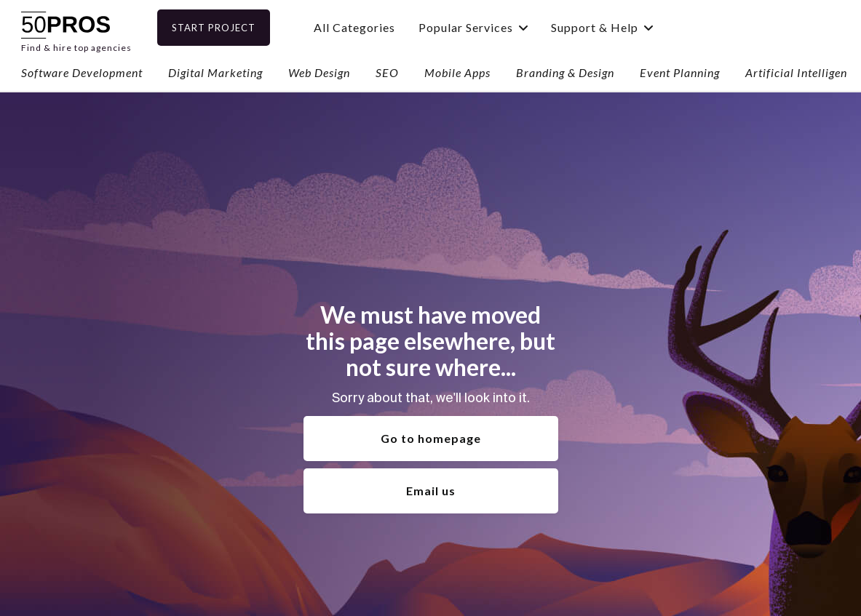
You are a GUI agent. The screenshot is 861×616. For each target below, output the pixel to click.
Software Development (82, 72)
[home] (76, 27)
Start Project (237, 28)
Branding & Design (565, 72)
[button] (496, 27)
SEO (387, 72)
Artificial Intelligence (802, 72)
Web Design (319, 72)
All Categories (378, 27)
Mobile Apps (457, 72)
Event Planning (680, 72)
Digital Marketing (215, 72)
